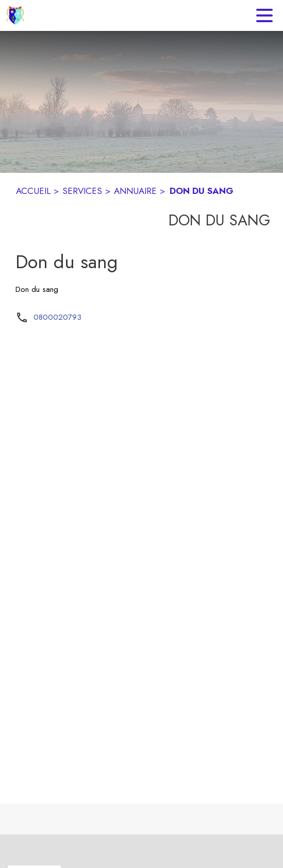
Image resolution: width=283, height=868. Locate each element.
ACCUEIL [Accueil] (33, 191)
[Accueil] (15, 15)
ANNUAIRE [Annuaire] (135, 191)
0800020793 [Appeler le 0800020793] (57, 317)
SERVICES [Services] (82, 191)
